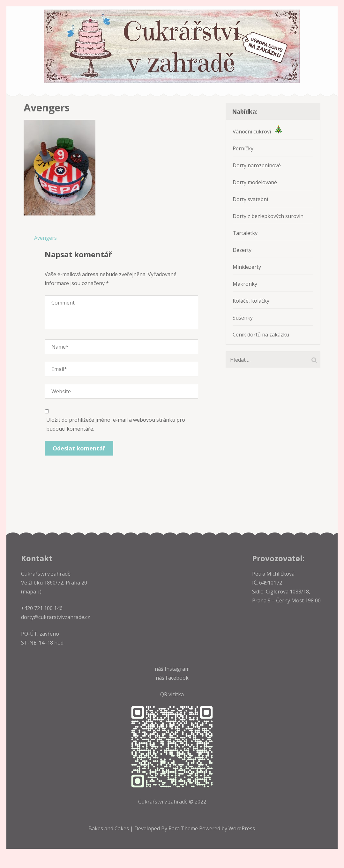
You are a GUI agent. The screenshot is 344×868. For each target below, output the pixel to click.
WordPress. (242, 828)
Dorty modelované (255, 182)
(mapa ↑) (31, 592)
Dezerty (242, 250)
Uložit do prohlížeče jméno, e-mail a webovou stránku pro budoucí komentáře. (116, 424)
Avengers (45, 238)
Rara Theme (184, 828)
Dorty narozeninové (257, 165)
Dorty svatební (250, 199)
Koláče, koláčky (251, 301)
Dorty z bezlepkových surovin (268, 216)
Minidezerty (247, 267)
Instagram (177, 669)
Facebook (177, 678)
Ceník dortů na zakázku (261, 335)
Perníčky (243, 148)
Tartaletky (245, 233)
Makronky (245, 284)
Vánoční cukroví (258, 132)
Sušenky (243, 318)
